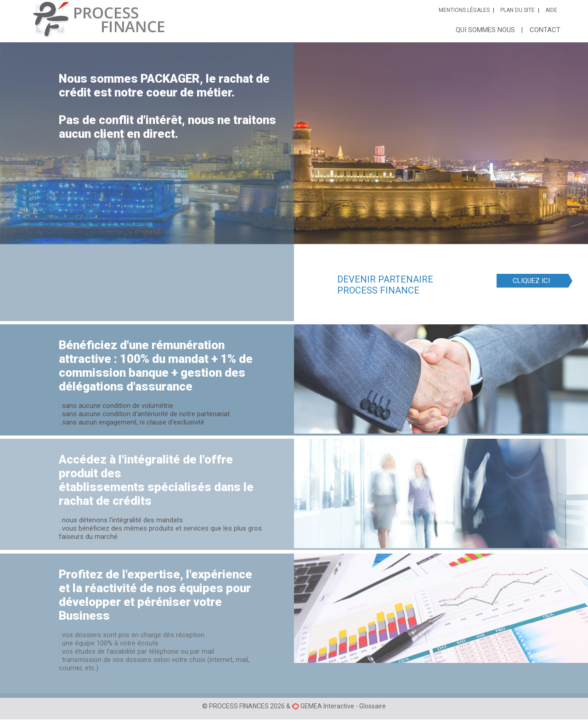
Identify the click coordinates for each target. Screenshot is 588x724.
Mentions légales (464, 10)
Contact (545, 30)
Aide (551, 10)
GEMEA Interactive (327, 706)
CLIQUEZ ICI (531, 282)
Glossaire (373, 706)
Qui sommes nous (485, 30)
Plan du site (517, 10)
